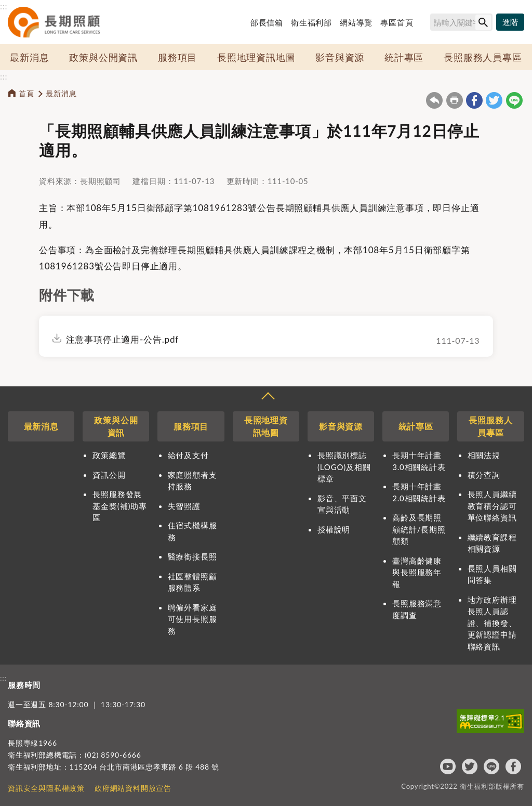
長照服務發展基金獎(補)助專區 (119, 506)
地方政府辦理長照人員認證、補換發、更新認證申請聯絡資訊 (492, 623)
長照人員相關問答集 (492, 574)
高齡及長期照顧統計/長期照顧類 (419, 529)
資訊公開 (109, 475)
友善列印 (455, 100)
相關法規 (484, 455)
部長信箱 (267, 22)
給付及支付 (188, 455)
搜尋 (425, 24)
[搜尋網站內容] (461, 22)
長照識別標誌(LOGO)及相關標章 (344, 467)
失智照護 (184, 506)
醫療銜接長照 (192, 556)
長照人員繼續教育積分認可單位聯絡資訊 (492, 506)
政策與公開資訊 (103, 57)
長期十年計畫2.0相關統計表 (419, 492)
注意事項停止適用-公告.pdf (122, 339)
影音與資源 (340, 57)
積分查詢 (484, 475)
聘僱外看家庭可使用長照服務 (192, 619)
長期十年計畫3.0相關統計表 (419, 461)
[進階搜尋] (510, 22)
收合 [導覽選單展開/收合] (268, 397)
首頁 (26, 93)
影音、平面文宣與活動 (342, 504)
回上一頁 (434, 100)
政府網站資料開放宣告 (133, 788)
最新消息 (29, 57)
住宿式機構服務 (192, 531)
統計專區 (404, 57)
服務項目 (177, 57)
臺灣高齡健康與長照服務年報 (417, 572)
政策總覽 (109, 455)
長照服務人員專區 (483, 57)
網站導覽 (356, 22)
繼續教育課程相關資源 (492, 543)
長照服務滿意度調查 (417, 609)
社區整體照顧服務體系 (192, 582)
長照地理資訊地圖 (256, 57)
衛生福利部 (311, 22)
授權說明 (334, 529)
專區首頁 (397, 22)
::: (4, 6)
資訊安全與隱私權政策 (46, 788)
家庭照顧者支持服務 (192, 481)
